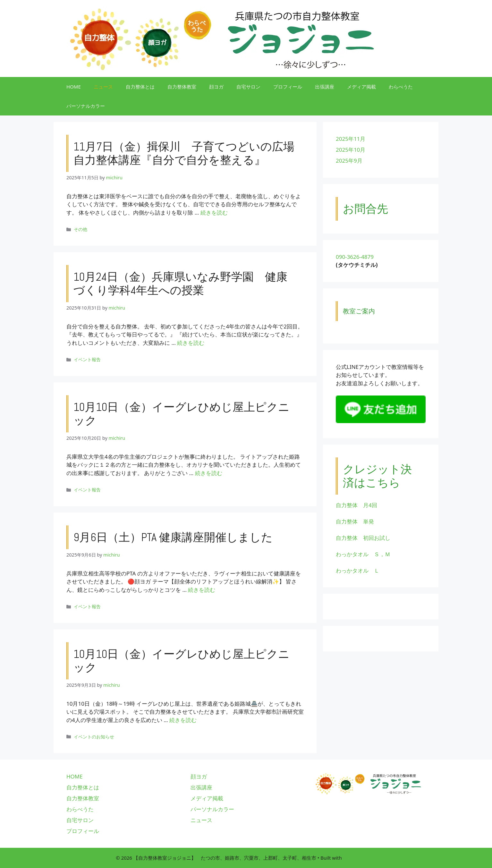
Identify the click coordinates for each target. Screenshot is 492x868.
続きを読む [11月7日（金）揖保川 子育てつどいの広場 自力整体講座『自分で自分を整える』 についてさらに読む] (214, 213)
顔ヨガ (216, 87)
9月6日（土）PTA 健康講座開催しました (173, 537)
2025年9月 (349, 161)
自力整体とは (140, 87)
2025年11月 (351, 139)
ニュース (103, 87)
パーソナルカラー (86, 106)
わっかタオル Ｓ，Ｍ (363, 554)
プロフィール (288, 87)
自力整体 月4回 (356, 505)
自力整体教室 (182, 87)
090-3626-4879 (355, 257)
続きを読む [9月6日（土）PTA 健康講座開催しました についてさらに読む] (202, 590)
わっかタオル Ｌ (358, 570)
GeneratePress (360, 858)
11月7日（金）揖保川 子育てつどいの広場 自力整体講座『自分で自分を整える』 (190, 153)
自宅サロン (248, 87)
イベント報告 (87, 359)
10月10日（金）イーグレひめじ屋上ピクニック (182, 414)
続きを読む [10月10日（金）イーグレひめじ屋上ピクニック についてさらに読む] (209, 473)
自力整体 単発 (355, 521)
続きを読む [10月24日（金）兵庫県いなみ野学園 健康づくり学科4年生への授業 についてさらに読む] (191, 343)
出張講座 (325, 87)
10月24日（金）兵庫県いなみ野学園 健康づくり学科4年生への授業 (180, 284)
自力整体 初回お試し (363, 538)
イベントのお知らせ (94, 737)
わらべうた (401, 87)
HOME (74, 87)
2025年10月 (351, 150)
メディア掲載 (361, 87)
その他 (81, 229)
